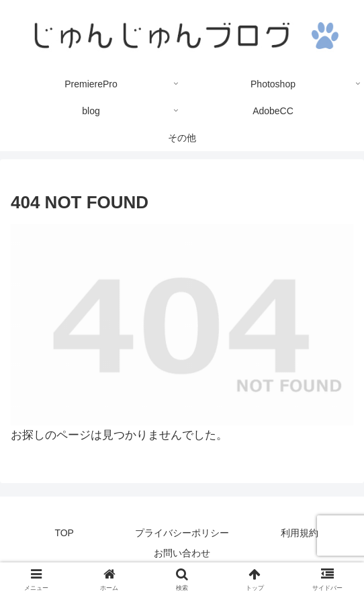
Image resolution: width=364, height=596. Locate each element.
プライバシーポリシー (182, 533)
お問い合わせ (182, 553)
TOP (64, 533)
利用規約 (300, 533)
